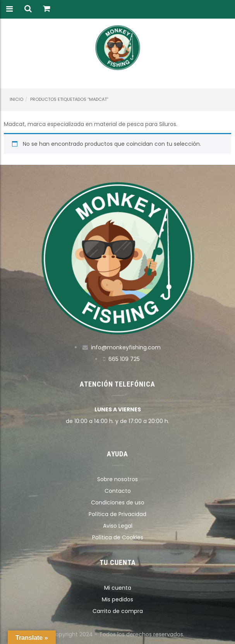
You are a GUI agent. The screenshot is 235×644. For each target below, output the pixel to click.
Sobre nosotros (117, 479)
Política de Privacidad (117, 514)
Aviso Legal (118, 526)
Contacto (118, 491)
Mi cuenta (118, 588)
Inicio (16, 99)
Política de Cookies (118, 537)
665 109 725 (124, 359)
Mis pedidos (117, 599)
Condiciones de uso (118, 502)
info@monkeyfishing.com (126, 347)
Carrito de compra (118, 611)
